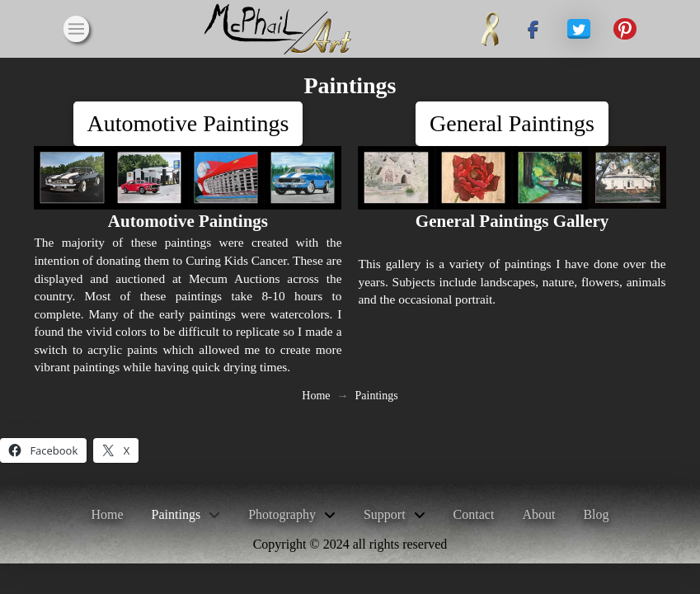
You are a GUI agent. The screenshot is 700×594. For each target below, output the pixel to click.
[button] (77, 29)
